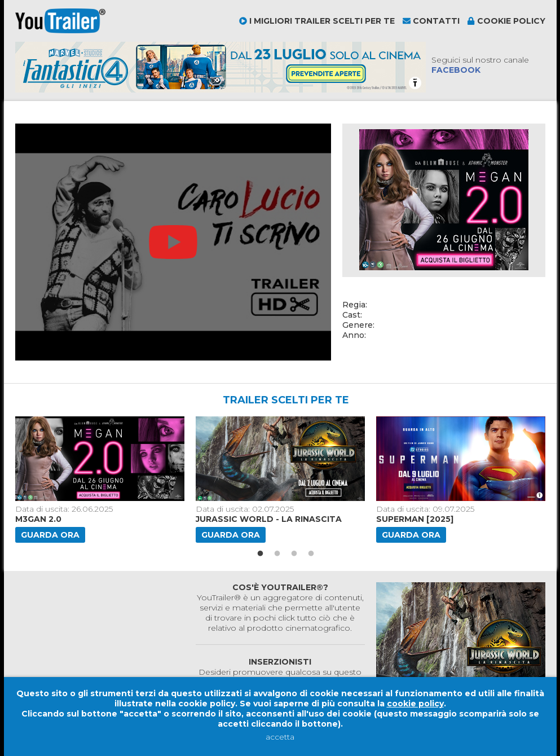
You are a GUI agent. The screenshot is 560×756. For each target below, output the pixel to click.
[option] (101, 480)
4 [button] (311, 554)
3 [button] (294, 554)
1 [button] (261, 554)
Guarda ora (50, 535)
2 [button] (277, 554)
